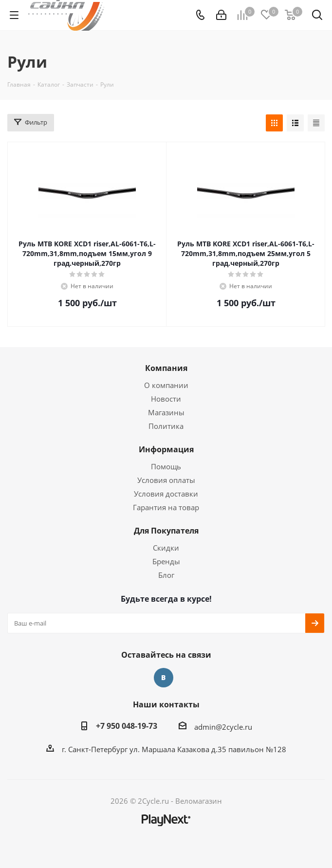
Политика (166, 426)
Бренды (166, 561)
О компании (166, 385)
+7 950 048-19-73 (127, 726)
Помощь (166, 466)
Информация (166, 449)
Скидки (166, 548)
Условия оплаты (166, 480)
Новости (166, 399)
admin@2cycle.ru (223, 727)
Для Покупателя (166, 531)
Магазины (166, 412)
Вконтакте (164, 678)
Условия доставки (166, 494)
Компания (166, 368)
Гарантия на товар (166, 507)
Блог (166, 575)
